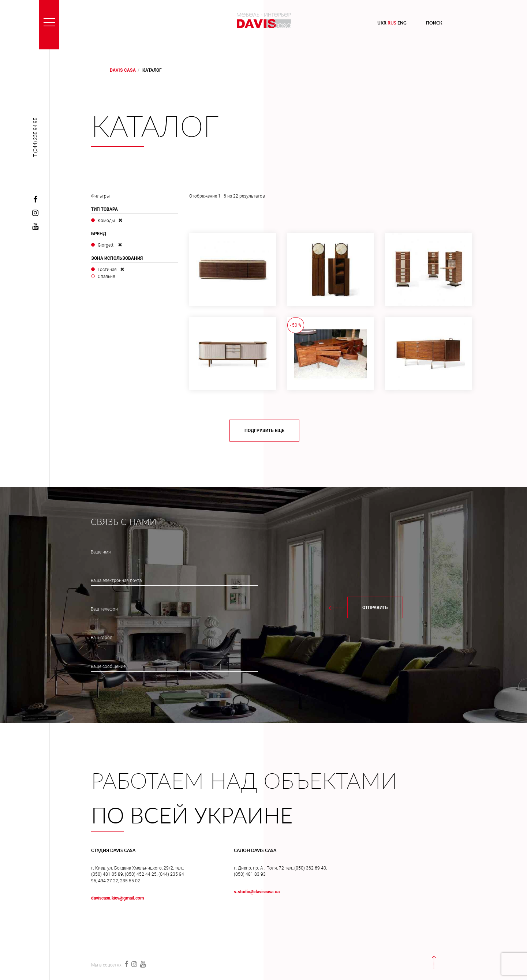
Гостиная (107, 269)
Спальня (106, 276)
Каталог (155, 128)
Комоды (106, 220)
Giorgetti (106, 245)
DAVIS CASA (123, 70)
